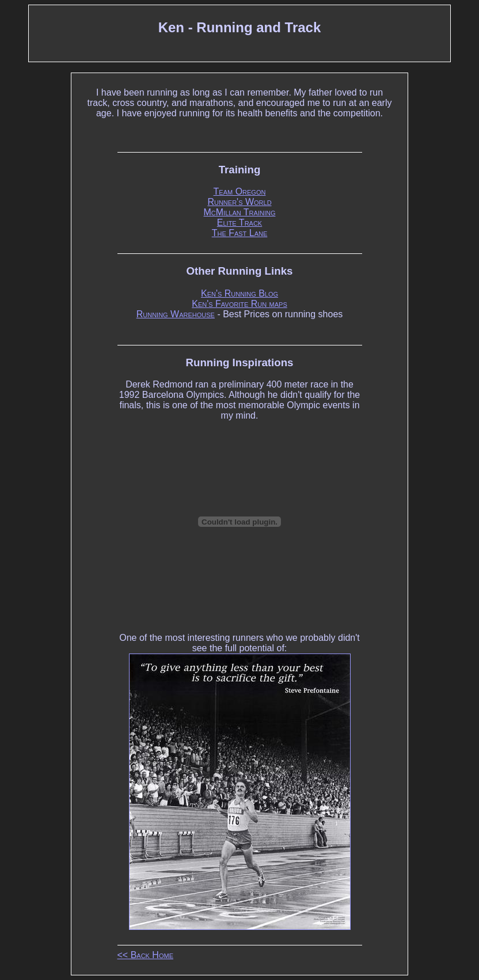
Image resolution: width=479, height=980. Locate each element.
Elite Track (239, 223)
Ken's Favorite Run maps (239, 304)
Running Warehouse (176, 314)
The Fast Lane (240, 233)
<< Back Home (145, 955)
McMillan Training (240, 212)
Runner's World (239, 202)
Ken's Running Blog (239, 293)
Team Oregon (240, 191)
